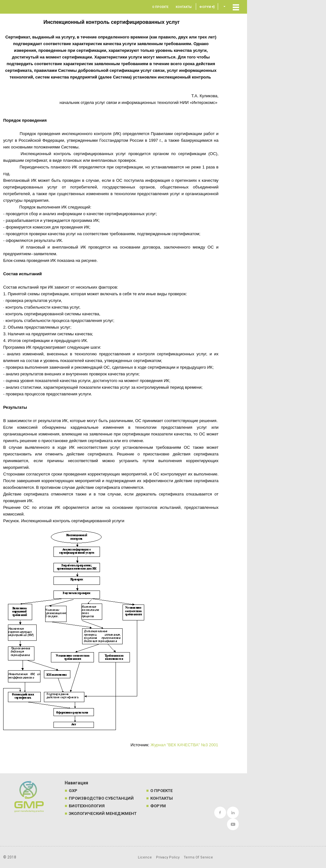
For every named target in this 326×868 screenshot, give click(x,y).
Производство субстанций (101, 798)
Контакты (184, 7)
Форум (207, 7)
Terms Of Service (198, 857)
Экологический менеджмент (103, 813)
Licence (145, 857)
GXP (73, 791)
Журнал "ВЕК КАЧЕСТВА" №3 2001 (184, 745)
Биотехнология (87, 806)
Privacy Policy (168, 857)
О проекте (160, 7)
